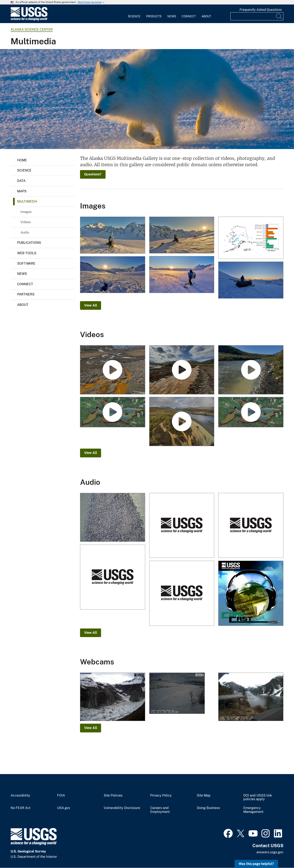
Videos (26, 222)
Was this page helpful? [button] (256, 864)
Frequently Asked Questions (261, 10)
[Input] (257, 16)
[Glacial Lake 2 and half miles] (113, 697)
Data (21, 181)
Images (26, 212)
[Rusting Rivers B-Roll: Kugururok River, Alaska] (113, 370)
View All (91, 305)
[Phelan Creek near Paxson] (182, 694)
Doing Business (208, 808)
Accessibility (20, 796)
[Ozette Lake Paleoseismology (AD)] (251, 412)
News (172, 16)
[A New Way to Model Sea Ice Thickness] (251, 594)
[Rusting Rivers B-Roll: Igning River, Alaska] (182, 370)
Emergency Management (253, 810)
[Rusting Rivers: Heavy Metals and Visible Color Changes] (182, 422)
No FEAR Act (21, 808)
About (206, 16)
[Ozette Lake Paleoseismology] (113, 412)
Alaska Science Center (32, 30)
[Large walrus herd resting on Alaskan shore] (113, 518)
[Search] (279, 16)
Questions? (93, 174)
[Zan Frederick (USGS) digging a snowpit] (113, 275)
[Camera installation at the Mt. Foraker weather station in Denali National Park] (182, 235)
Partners (26, 294)
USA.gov (64, 808)
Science (134, 16)
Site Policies (113, 796)
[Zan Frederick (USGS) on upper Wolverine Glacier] (182, 275)
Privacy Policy (161, 796)
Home (22, 160)
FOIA (61, 796)
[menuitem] (134, 14)
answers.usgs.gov (270, 852)
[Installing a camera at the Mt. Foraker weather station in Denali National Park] (113, 235)
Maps (22, 191)
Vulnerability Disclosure (122, 808)
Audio (25, 232)
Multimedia (27, 201)
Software (26, 264)
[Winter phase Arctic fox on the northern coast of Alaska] (147, 99)
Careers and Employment (160, 810)
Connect (189, 16)
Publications (29, 243)
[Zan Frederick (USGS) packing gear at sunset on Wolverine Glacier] (251, 280)
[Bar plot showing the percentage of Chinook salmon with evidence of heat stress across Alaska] (251, 238)
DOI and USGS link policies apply (258, 797)
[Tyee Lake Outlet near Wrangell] (251, 697)
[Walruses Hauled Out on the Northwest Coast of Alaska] (182, 526)
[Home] (29, 20)
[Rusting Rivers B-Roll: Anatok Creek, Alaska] (251, 370)
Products (154, 16)
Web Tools (27, 253)
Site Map (204, 796)
